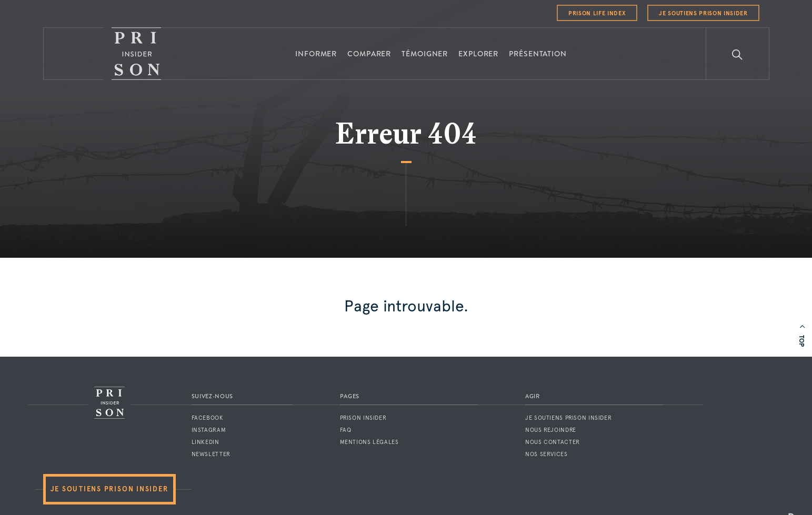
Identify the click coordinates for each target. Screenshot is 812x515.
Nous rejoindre (551, 430)
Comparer (369, 54)
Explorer (478, 54)
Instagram (209, 430)
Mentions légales (369, 442)
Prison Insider (363, 418)
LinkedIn (205, 442)
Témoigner (425, 54)
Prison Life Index (597, 13)
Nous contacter (553, 442)
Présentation (538, 54)
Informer (316, 54)
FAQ (346, 430)
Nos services (547, 454)
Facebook (208, 418)
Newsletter (211, 454)
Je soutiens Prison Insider (703, 13)
